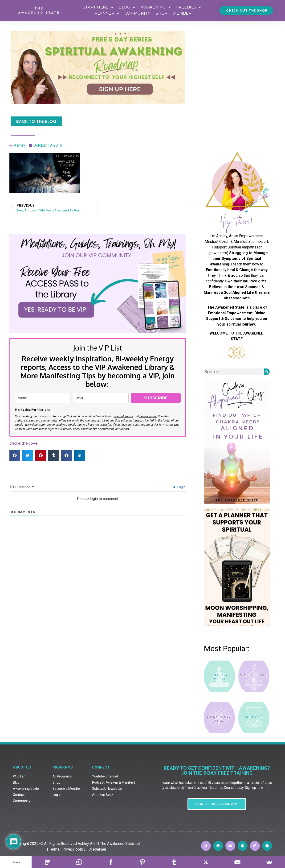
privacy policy (148, 416)
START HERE (98, 7)
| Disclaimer (96, 795)
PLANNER (107, 13)
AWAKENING (156, 7)
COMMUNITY (138, 13)
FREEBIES (189, 7)
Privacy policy (74, 795)
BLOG (127, 7)
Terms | (55, 795)
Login (179, 487)
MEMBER (182, 13)
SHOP (162, 13)
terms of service (123, 416)
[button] (15, 455)
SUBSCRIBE (156, 398)
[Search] (267, 372)
